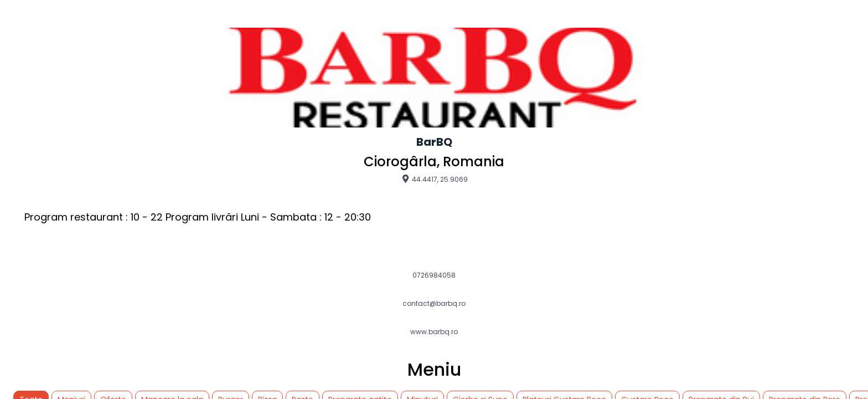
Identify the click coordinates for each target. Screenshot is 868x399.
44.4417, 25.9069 (434, 179)
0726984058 (434, 275)
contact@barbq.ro (434, 304)
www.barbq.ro (434, 332)
